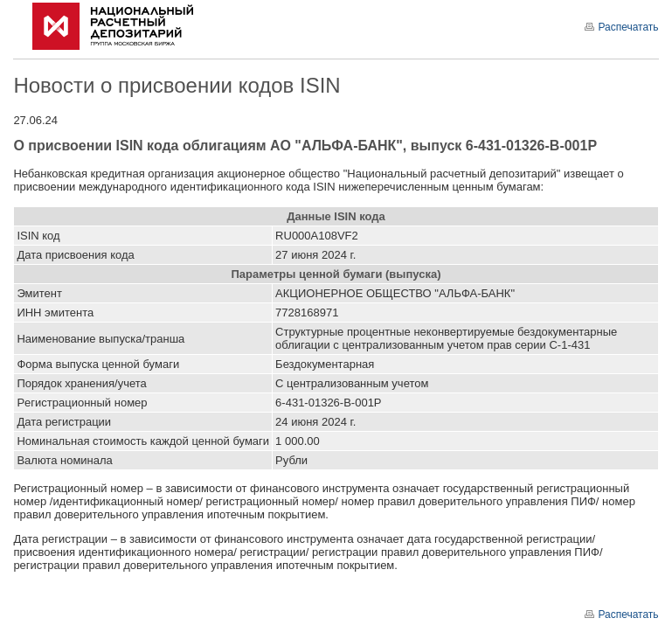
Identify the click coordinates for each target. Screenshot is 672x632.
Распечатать (621, 27)
